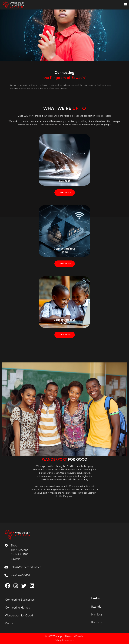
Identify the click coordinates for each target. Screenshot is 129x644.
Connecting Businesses (20, 600)
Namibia (96, 615)
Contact (10, 624)
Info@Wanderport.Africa (23, 567)
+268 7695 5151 (17, 575)
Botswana (97, 623)
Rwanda (96, 607)
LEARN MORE (65, 193)
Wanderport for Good (19, 616)
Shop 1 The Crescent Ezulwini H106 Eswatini (17, 552)
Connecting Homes (17, 608)
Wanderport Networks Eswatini (68, 636)
